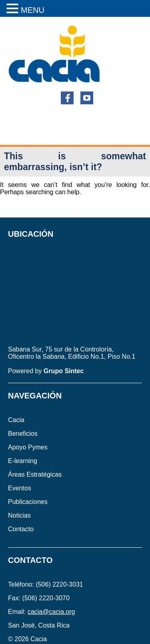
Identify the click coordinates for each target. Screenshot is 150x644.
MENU (33, 10)
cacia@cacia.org (51, 612)
